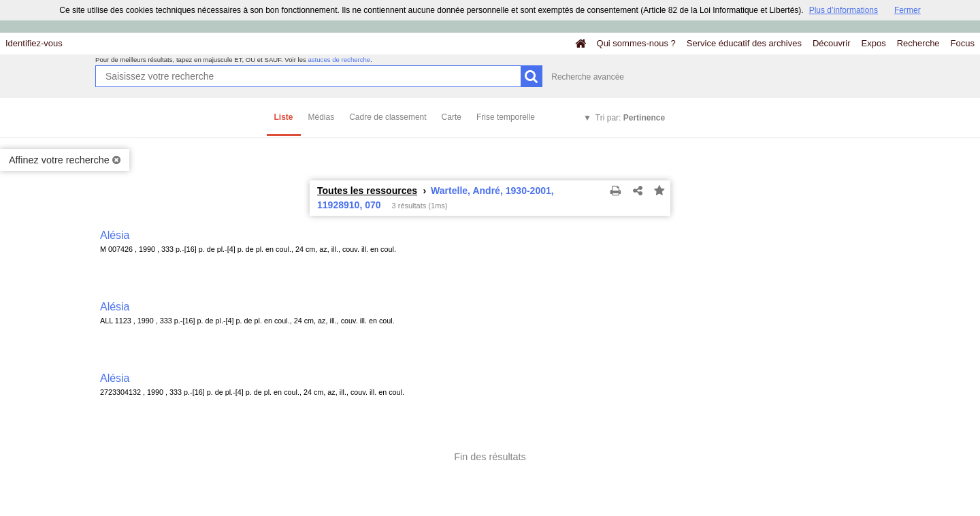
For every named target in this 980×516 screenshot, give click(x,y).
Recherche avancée (588, 77)
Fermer (908, 10)
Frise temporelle (506, 117)
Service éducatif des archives (744, 43)
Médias (322, 117)
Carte (452, 117)
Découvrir (832, 43)
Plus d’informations (844, 10)
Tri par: (630, 118)
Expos (874, 43)
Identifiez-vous (34, 43)
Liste (284, 117)
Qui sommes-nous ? (636, 43)
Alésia (115, 235)
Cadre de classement (388, 117)
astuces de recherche (339, 60)
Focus (963, 43)
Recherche (918, 43)
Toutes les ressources (367, 191)
